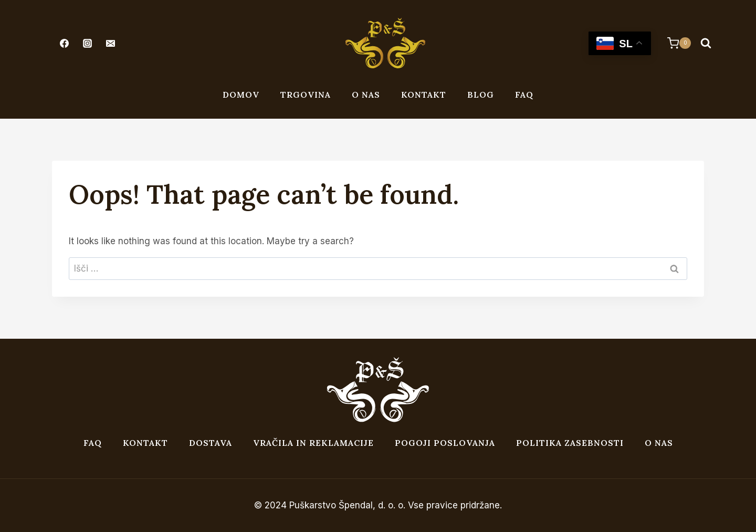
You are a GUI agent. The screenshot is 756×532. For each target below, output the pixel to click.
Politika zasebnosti (570, 443)
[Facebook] (64, 43)
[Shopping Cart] (674, 43)
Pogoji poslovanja (445, 443)
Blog (481, 95)
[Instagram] (87, 43)
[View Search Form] (706, 43)
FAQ (524, 95)
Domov (241, 95)
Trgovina (306, 95)
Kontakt (424, 95)
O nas (366, 95)
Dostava (211, 443)
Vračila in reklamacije (313, 443)
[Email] (110, 43)
